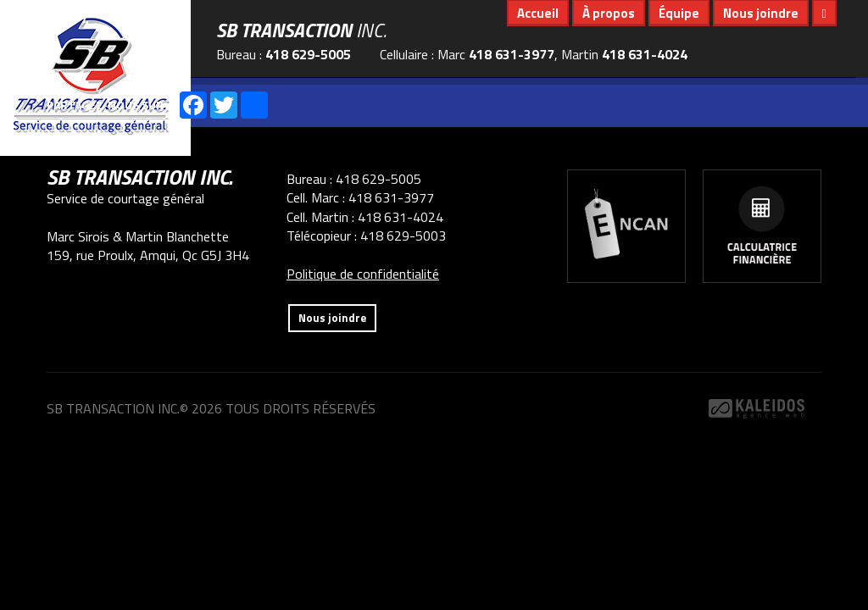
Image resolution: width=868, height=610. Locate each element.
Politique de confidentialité (363, 274)
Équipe (679, 13)
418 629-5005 (308, 54)
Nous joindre (761, 13)
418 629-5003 (403, 236)
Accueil (538, 13)
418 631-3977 (512, 54)
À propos (609, 13)
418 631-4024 (645, 54)
